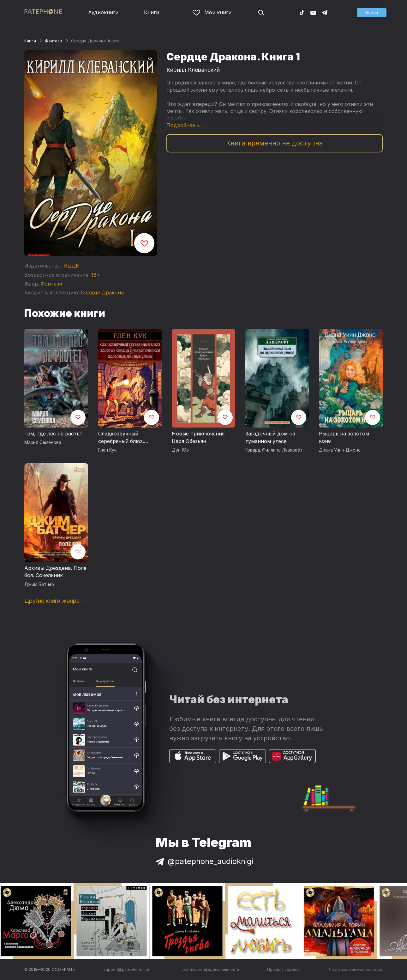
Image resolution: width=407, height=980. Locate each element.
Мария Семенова (43, 442)
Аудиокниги (103, 12)
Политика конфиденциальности (209, 969)
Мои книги (212, 12)
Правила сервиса (284, 969)
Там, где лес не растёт (53, 434)
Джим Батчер (39, 584)
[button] (372, 13)
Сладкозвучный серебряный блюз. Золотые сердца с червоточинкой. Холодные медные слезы (122, 438)
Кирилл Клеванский (193, 70)
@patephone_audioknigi (204, 861)
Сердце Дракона (102, 293)
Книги (152, 12)
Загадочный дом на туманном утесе (270, 437)
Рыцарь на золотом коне (344, 437)
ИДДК (71, 266)
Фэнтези (54, 41)
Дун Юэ (180, 450)
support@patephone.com (128, 969)
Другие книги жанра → (56, 601)
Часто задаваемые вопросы (356, 969)
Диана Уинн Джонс (340, 450)
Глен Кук (107, 450)
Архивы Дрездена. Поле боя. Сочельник (55, 572)
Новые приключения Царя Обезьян (198, 437)
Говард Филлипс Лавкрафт (274, 450)
